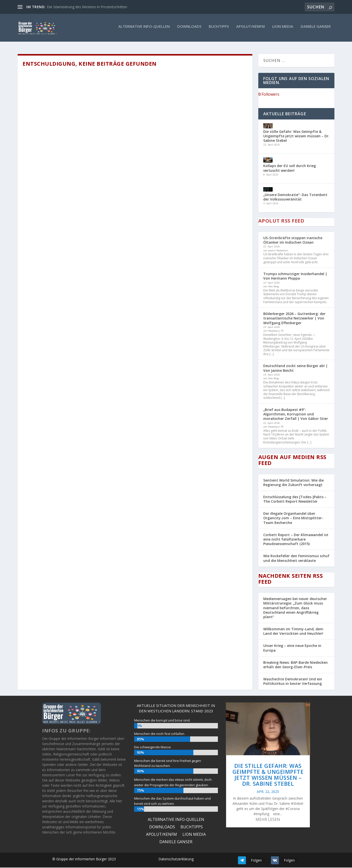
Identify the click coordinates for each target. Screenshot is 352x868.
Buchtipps (219, 29)
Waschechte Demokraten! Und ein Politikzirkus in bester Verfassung (293, 682)
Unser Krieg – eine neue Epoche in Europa (292, 649)
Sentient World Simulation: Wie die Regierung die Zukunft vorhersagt (293, 483)
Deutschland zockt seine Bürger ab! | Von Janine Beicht (295, 369)
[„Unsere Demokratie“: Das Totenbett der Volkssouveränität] (268, 191)
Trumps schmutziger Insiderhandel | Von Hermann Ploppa (295, 276)
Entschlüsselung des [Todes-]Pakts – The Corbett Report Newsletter (295, 500)
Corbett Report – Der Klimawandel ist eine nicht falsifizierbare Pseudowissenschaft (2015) (296, 540)
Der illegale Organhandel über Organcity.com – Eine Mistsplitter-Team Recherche (293, 518)
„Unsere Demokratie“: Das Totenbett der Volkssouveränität (295, 197)
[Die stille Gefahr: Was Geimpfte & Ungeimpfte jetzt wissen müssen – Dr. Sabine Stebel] (268, 127)
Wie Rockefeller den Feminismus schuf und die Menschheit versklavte (296, 559)
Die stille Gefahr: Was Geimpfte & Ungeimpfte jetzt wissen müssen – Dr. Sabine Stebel (296, 136)
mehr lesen (268, 820)
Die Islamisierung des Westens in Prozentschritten (87, 7)
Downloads (189, 29)
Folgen (256, 861)
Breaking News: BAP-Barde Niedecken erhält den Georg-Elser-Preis (295, 665)
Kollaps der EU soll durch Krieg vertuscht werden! (290, 169)
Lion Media (283, 29)
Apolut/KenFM (250, 29)
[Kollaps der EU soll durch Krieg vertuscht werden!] (268, 161)
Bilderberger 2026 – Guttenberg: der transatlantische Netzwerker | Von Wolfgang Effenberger (294, 319)
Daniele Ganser (316, 29)
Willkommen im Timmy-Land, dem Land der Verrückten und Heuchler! (293, 632)
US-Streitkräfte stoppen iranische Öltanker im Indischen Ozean (293, 241)
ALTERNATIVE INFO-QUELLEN (144, 29)
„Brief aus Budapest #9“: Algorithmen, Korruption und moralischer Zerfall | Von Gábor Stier (296, 415)
